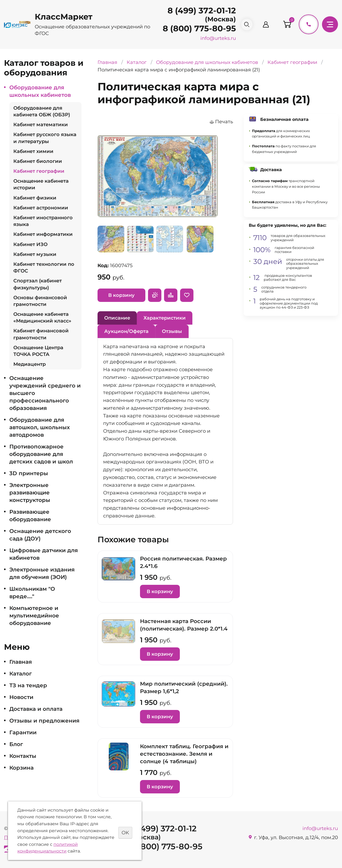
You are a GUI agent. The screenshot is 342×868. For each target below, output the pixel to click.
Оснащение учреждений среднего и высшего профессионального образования (45, 393)
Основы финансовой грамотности (40, 301)
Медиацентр (30, 364)
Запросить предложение (155, 295)
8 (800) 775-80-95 (195, 28)
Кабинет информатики (43, 234)
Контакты (23, 756)
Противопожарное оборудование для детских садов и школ (41, 454)
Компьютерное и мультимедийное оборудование (34, 616)
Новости (21, 697)
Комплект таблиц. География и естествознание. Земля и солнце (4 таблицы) (184, 754)
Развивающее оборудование (30, 516)
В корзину (121, 295)
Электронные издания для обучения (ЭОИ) (42, 573)
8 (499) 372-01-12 (197, 11)
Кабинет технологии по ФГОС (44, 268)
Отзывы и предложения (44, 721)
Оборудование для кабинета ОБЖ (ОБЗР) (42, 111)
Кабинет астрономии (41, 208)
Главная (21, 662)
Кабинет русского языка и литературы (45, 138)
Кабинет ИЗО (30, 244)
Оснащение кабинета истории (41, 184)
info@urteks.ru (213, 38)
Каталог (21, 674)
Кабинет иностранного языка (43, 221)
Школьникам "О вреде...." (32, 593)
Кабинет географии (39, 171)
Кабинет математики (41, 125)
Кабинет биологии (38, 161)
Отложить (187, 295)
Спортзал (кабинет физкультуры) (38, 284)
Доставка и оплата (36, 709)
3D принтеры (29, 473)
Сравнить (171, 295)
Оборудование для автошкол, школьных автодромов (40, 427)
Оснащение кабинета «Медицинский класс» (42, 318)
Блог (16, 744)
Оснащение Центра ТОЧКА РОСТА (38, 351)
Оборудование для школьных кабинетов (40, 91)
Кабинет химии (33, 151)
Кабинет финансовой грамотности (41, 334)
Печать (224, 122)
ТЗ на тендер (28, 685)
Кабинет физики (35, 198)
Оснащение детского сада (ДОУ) (40, 535)
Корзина (22, 768)
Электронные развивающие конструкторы (30, 493)
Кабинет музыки (35, 254)
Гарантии (23, 732)
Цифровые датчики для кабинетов (44, 554)
